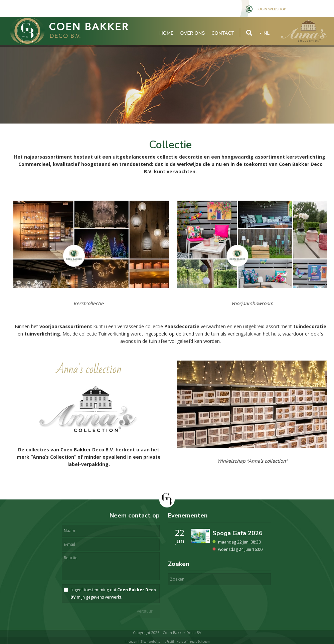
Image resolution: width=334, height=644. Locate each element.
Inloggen (131, 641)
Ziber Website (150, 641)
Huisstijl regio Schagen (193, 641)
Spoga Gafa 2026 (237, 533)
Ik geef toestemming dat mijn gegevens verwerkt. (113, 593)
